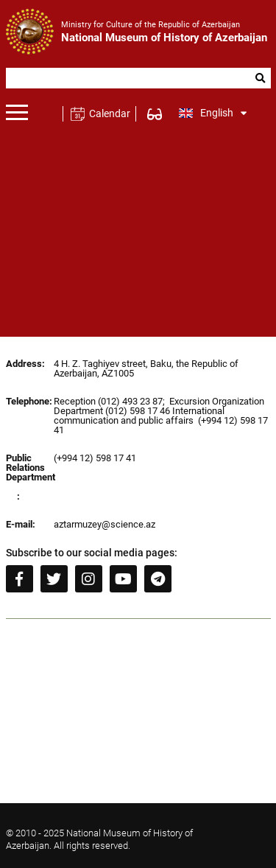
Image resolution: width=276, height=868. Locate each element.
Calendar (109, 113)
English (213, 113)
